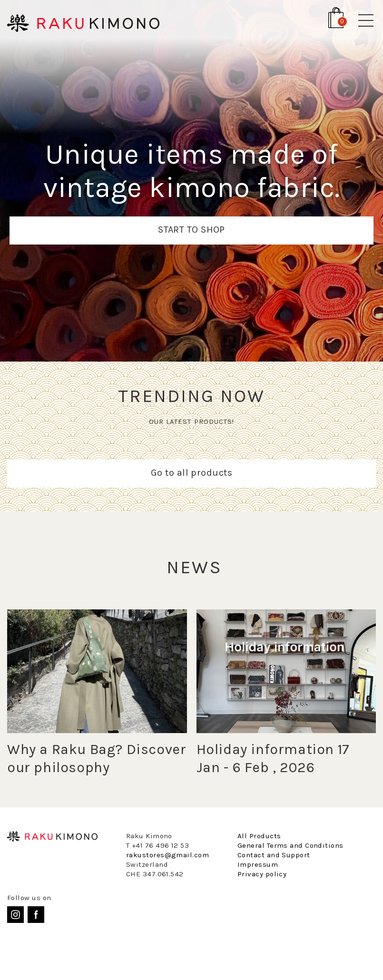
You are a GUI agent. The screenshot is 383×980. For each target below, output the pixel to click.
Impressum (258, 864)
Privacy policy (262, 874)
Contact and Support (274, 855)
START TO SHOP (191, 230)
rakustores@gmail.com (167, 855)
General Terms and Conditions (290, 845)
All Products (259, 836)
